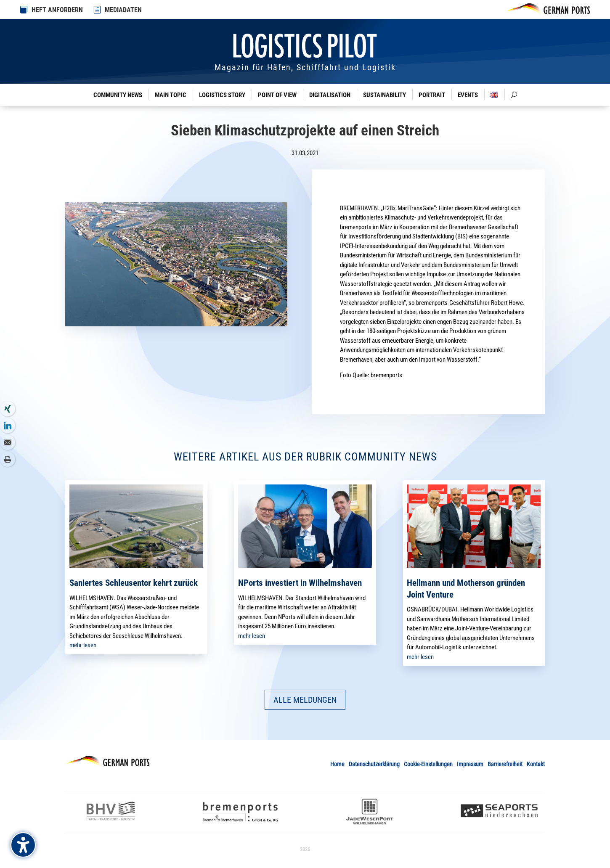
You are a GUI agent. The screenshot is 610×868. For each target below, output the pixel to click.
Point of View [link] (277, 95)
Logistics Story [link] (222, 95)
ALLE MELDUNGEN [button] (305, 700)
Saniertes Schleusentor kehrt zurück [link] (134, 583)
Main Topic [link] (171, 95)
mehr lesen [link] (83, 645)
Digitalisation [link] (330, 95)
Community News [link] (118, 95)
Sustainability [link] (385, 95)
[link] (98, 10)
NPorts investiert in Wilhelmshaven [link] (300, 583)
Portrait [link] (432, 95)
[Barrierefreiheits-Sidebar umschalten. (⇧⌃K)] (23, 845)
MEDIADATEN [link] (123, 10)
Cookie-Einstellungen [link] (428, 764)
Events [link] (468, 95)
